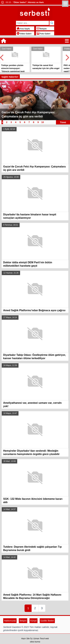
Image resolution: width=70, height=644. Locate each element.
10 (43, 122)
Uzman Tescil (39, 639)
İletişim (42, 29)
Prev (3, 57)
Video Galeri (24, 34)
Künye (33, 621)
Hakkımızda (10, 621)
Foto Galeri (44, 34)
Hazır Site (25, 639)
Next (67, 57)
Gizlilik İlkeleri (47, 621)
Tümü (63, 122)
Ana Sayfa (23, 29)
